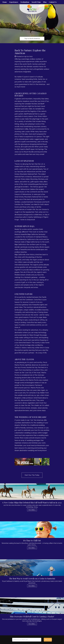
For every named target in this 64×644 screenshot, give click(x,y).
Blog (45, 2)
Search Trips (36, 2)
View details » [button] (32, 510)
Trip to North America (32, 39)
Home (5, 2)
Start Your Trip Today (32, 475)
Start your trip (48, 640)
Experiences (14, 2)
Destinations (25, 2)
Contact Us (53, 2)
